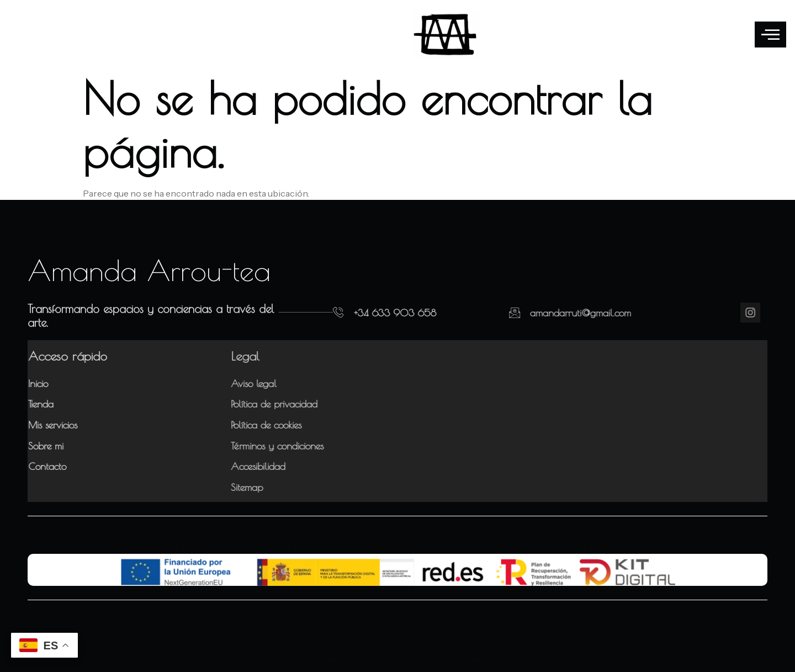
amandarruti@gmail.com (556, 313)
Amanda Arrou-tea (149, 270)
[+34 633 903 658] (322, 313)
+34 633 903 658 (379, 313)
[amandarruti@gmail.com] (490, 313)
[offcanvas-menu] (770, 35)
